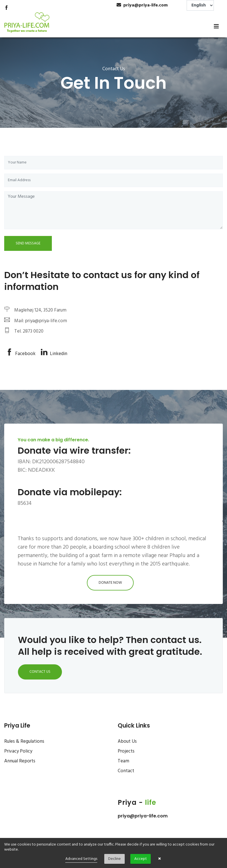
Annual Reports (20, 761)
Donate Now (110, 583)
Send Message (28, 243)
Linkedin (54, 354)
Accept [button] (141, 859)
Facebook (21, 354)
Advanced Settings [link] (81, 859)
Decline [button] (114, 859)
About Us (127, 741)
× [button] (160, 859)
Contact (126, 771)
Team (123, 761)
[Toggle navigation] (216, 26)
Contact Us (40, 672)
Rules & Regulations (24, 741)
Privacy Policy (18, 751)
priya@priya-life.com (143, 816)
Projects (126, 751)
